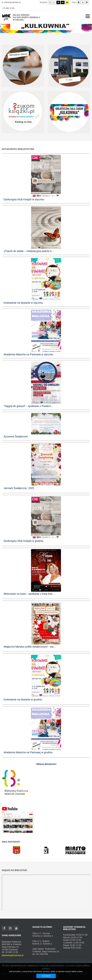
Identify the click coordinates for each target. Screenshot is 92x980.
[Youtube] (16, 928)
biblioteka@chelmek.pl (13, 955)
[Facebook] (4, 928)
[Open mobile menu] (88, 16)
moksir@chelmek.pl (11, 2)
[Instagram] (10, 928)
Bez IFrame (46, 893)
